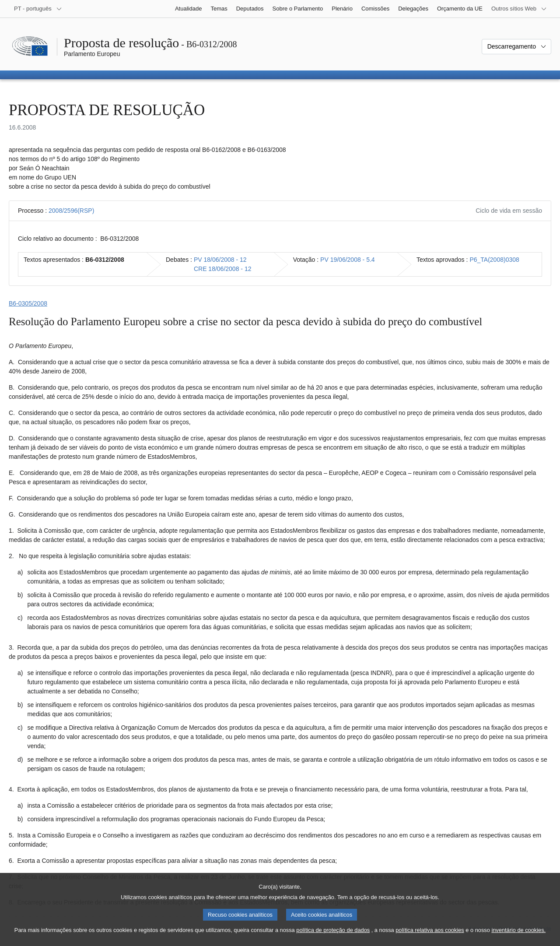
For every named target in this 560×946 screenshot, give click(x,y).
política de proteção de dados (333, 934)
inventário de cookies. (518, 934)
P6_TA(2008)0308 (494, 260)
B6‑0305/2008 (28, 303)
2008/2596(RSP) (71, 211)
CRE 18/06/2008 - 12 (223, 269)
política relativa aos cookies (430, 934)
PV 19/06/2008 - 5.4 (348, 260)
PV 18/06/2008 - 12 (220, 260)
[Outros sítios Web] (519, 9)
